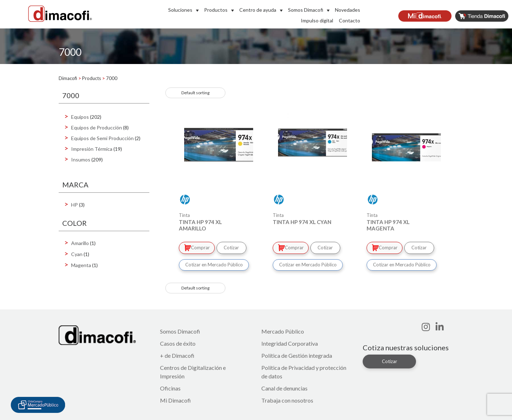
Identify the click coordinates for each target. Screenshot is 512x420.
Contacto (350, 20)
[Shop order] (195, 93)
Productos (216, 10)
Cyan (77, 254)
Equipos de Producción (97, 127)
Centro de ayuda (258, 10)
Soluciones (180, 10)
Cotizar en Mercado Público (214, 264)
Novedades (348, 10)
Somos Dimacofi (306, 10)
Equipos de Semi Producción (102, 138)
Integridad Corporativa (290, 342)
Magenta (81, 265)
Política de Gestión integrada (297, 354)
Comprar (197, 247)
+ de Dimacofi (177, 354)
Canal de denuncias (284, 387)
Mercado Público (283, 330)
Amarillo (80, 243)
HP (74, 205)
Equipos (80, 117)
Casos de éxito (178, 342)
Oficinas (170, 387)
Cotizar (233, 247)
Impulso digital (317, 20)
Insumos (81, 160)
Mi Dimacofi (175, 399)
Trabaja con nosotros (287, 399)
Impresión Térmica (92, 149)
